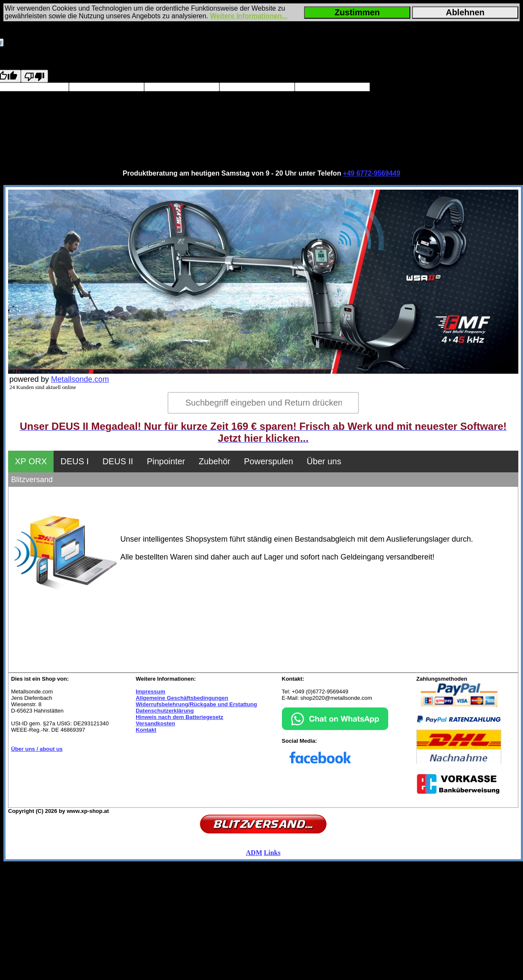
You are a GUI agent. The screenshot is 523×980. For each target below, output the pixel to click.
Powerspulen (269, 461)
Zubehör (215, 461)
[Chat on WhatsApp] (335, 728)
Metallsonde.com (80, 379)
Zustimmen (357, 12)
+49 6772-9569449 (372, 173)
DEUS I (75, 461)
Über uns (324, 461)
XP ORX (31, 461)
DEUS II (118, 461)
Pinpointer (166, 461)
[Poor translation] (34, 76)
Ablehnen (465, 12)
